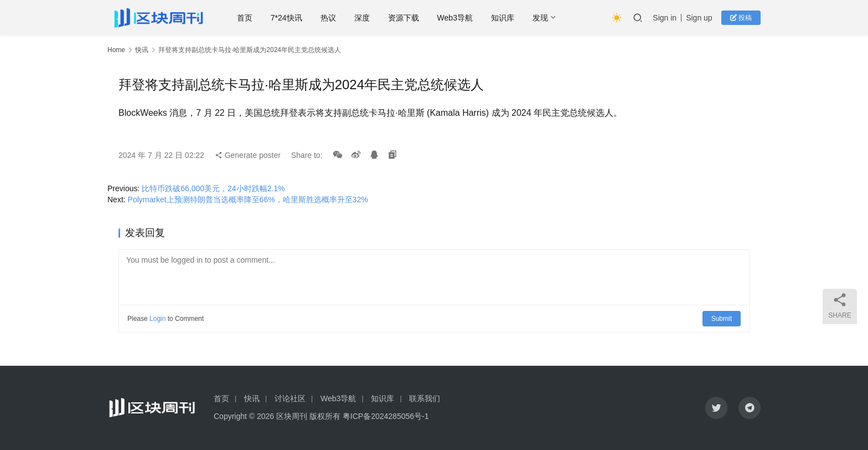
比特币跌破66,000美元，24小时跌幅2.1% (213, 188)
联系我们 (425, 398)
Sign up (699, 18)
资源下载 (404, 18)
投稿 (741, 18)
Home (116, 50)
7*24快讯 (287, 18)
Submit (722, 319)
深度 (362, 18)
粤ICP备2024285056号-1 (386, 416)
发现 (541, 18)
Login (157, 319)
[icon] (716, 408)
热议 (328, 18)
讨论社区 (290, 398)
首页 (245, 18)
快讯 (142, 50)
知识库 (503, 18)
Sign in (665, 18)
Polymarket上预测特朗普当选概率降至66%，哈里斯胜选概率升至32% (248, 200)
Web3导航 (455, 18)
